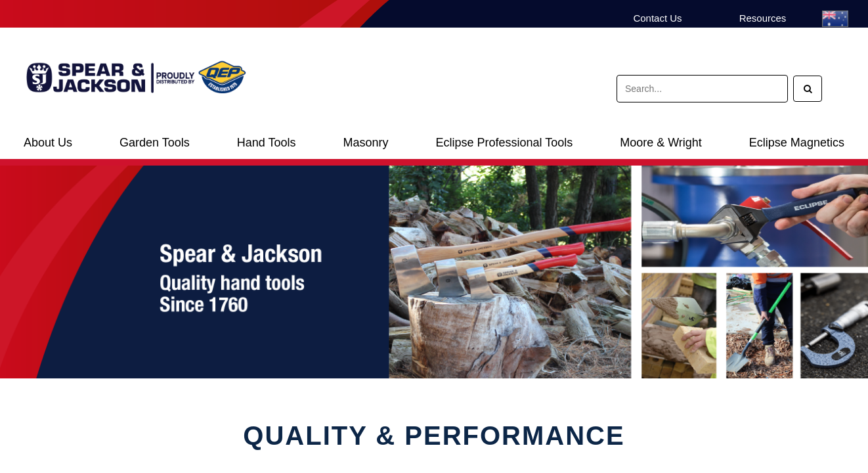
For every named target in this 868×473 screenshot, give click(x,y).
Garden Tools (155, 143)
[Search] (808, 89)
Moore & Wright (661, 143)
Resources (763, 18)
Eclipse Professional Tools (504, 143)
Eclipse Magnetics (797, 143)
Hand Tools (267, 143)
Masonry (365, 143)
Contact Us (657, 18)
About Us (48, 143)
